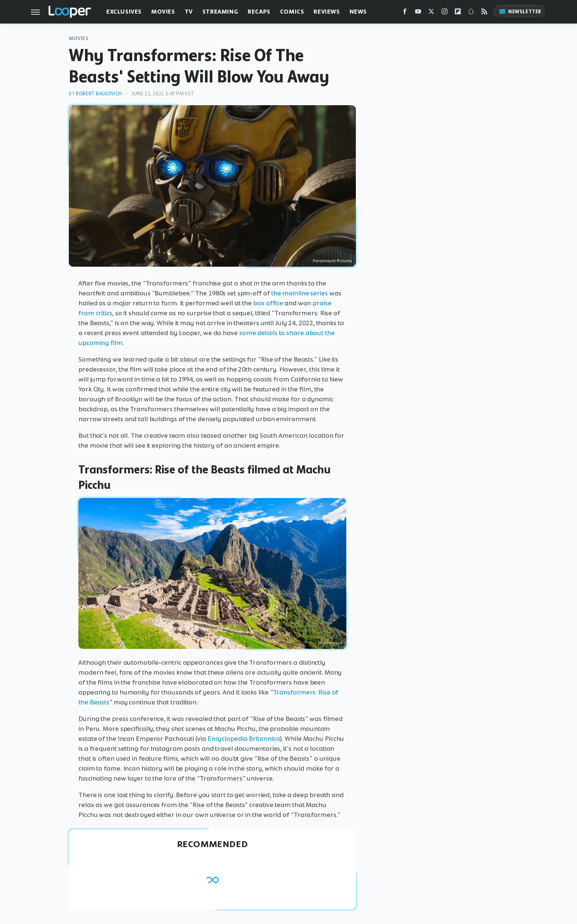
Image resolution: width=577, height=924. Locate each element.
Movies (163, 12)
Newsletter (520, 12)
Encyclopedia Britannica (244, 739)
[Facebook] (405, 13)
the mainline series (300, 293)
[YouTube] (418, 13)
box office (268, 303)
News (358, 12)
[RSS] (484, 13)
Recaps (259, 12)
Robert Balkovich (99, 94)
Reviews (327, 12)
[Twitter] (431, 13)
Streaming (220, 12)
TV (189, 12)
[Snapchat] (471, 13)
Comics (292, 12)
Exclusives (124, 12)
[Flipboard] (458, 13)
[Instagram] (445, 13)
